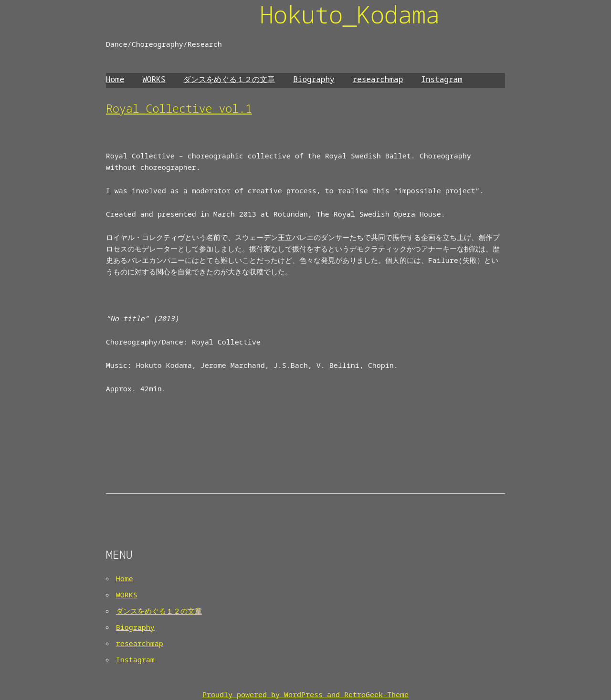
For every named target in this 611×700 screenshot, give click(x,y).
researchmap (378, 79)
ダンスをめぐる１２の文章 (229, 79)
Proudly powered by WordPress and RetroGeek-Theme (305, 694)
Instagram (442, 79)
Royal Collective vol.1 (179, 108)
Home (115, 79)
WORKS (154, 79)
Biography (314, 79)
